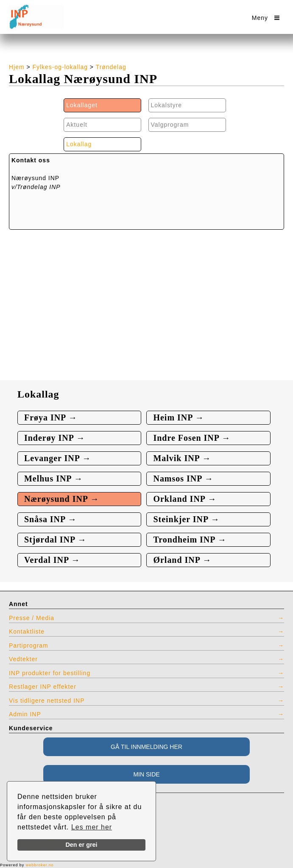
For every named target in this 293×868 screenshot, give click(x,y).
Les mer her (92, 827)
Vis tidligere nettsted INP (47, 701)
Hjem (17, 67)
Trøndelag (111, 67)
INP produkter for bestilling (50, 673)
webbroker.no (40, 865)
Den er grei (81, 845)
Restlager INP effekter (43, 687)
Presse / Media (32, 618)
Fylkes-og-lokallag (60, 67)
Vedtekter (23, 659)
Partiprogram (29, 645)
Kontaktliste (27, 632)
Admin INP (25, 714)
